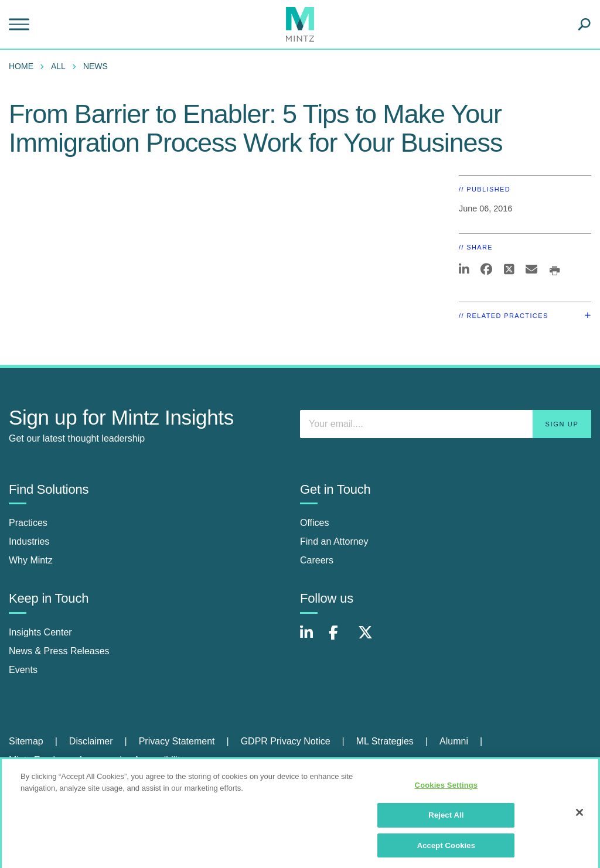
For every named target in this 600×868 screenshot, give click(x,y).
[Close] (579, 816)
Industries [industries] (29, 541)
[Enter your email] (446, 424)
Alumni (454, 741)
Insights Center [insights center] (40, 632)
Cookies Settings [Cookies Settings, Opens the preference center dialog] (446, 789)
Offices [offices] (315, 523)
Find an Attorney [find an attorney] (334, 541)
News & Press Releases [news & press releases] (59, 651)
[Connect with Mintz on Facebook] (340, 639)
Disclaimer (91, 741)
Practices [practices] (28, 523)
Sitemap (26, 741)
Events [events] (23, 670)
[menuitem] (24, 66)
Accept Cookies (446, 848)
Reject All (446, 818)
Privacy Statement (177, 741)
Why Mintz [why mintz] (31, 560)
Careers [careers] (317, 560)
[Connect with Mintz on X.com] (370, 639)
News (96, 66)
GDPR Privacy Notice (286, 741)
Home (21, 66)
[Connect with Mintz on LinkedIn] (312, 639)
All (58, 66)
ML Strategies (385, 741)
